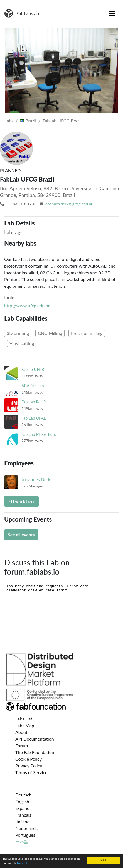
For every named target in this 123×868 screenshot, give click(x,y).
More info (23, 863)
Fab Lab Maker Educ (39, 434)
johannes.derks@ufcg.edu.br (69, 204)
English (22, 801)
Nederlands (26, 828)
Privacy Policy (29, 766)
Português (25, 835)
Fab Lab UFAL (34, 418)
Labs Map (25, 725)
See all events (21, 535)
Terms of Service (31, 772)
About (21, 732)
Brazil (28, 121)
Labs (9, 121)
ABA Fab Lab (33, 386)
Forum (22, 745)
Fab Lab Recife (34, 402)
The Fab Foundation (35, 752)
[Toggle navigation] (112, 13)
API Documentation (35, 739)
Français (23, 815)
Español (23, 808)
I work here (21, 501)
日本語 (22, 842)
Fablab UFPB (33, 369)
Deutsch (24, 795)
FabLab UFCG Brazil (62, 121)
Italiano (23, 821)
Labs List (24, 719)
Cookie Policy (29, 759)
